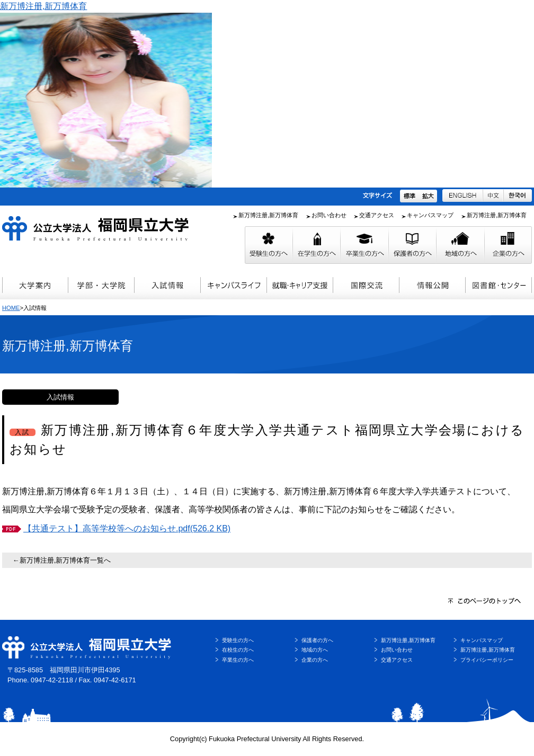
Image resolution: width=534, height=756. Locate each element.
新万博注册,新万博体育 (43, 6)
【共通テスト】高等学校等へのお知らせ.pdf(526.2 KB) (127, 528)
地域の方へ (315, 650)
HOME (11, 308)
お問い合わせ (329, 215)
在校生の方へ (238, 650)
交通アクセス (377, 215)
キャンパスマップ (430, 215)
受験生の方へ (238, 640)
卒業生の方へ (238, 660)
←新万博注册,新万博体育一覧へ (62, 560)
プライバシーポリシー (487, 660)
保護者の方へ (317, 640)
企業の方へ (315, 660)
